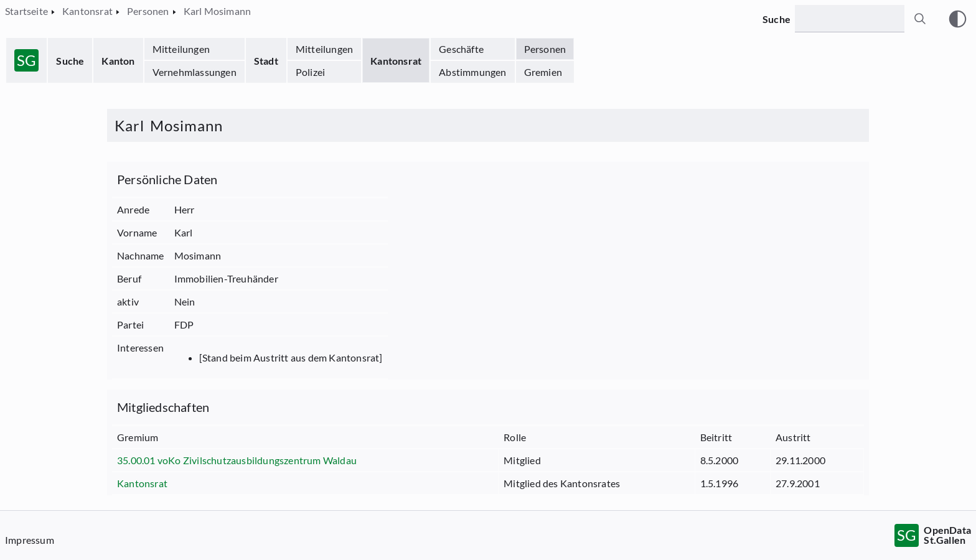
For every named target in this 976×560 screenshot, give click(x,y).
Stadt (266, 61)
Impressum (30, 540)
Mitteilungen (181, 49)
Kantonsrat (396, 61)
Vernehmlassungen (195, 72)
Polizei (310, 72)
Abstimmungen (472, 72)
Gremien (543, 72)
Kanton (118, 61)
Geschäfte (461, 49)
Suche (70, 61)
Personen (545, 49)
